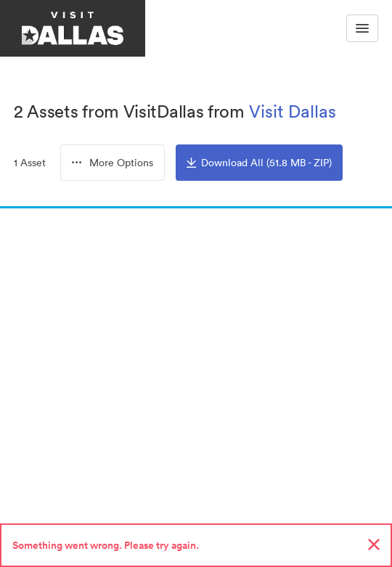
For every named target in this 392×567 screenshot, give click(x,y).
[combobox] (113, 163)
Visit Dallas (293, 111)
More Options (113, 163)
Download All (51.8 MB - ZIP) (259, 163)
